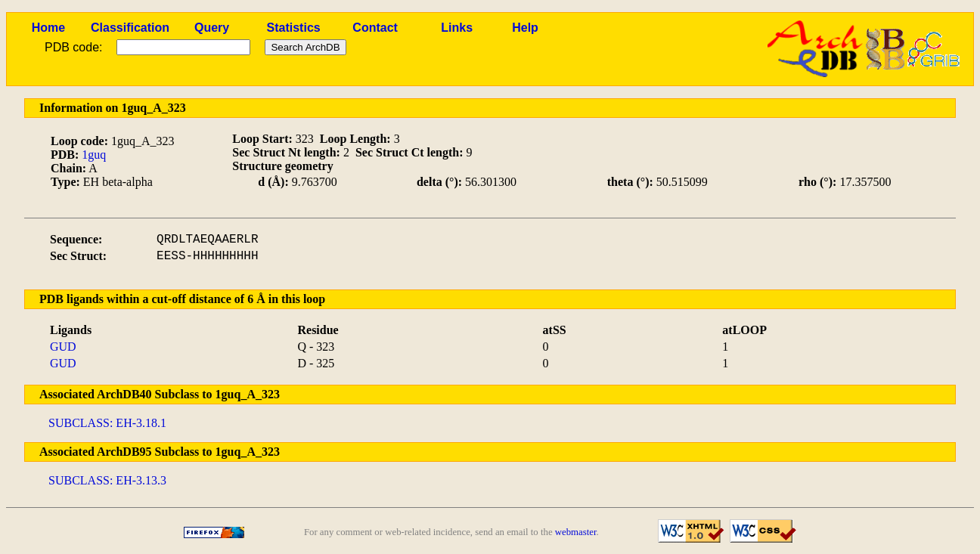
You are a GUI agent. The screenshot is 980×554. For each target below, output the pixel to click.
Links (457, 28)
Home (48, 28)
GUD (63, 347)
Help (525, 28)
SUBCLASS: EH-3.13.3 (107, 480)
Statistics (294, 28)
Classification (130, 28)
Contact (375, 28)
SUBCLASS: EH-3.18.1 (107, 423)
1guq (94, 155)
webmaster (576, 532)
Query (212, 28)
